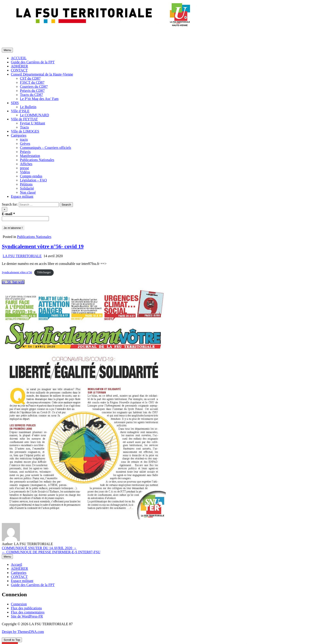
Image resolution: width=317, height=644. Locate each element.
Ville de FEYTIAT (24, 119)
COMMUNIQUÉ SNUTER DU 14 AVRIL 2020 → (39, 548)
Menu (7, 50)
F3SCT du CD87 (32, 82)
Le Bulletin (28, 107)
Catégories (19, 135)
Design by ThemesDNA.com (23, 632)
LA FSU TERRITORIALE (22, 256)
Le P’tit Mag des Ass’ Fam (39, 99)
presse (24, 168)
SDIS (15, 103)
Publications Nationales (37, 160)
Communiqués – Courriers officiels (46, 148)
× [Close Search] (5, 209)
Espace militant (22, 196)
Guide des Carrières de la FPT (33, 62)
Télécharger (44, 272)
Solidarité (27, 188)
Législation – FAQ (33, 180)
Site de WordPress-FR (27, 616)
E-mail (8, 214)
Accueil (17, 564)
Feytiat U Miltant (32, 123)
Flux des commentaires (28, 612)
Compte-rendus (31, 176)
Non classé (28, 192)
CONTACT (19, 70)
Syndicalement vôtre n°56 (17, 272)
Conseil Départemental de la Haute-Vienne (42, 74)
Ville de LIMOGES (25, 131)
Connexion (19, 604)
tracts (24, 139)
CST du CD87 (30, 78)
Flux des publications (26, 608)
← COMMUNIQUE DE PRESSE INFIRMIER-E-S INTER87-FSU (51, 552)
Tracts (24, 127)
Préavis (25, 152)
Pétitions (26, 184)
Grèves (25, 144)
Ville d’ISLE (20, 111)
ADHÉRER (19, 66)
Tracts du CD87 (31, 95)
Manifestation (30, 156)
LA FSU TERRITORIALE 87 (24, 34)
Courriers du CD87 (34, 87)
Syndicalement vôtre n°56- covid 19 (43, 246)
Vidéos (25, 172)
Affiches (26, 164)
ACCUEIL (19, 58)
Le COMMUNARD (34, 115)
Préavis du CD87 (32, 91)
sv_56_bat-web (13, 282)
